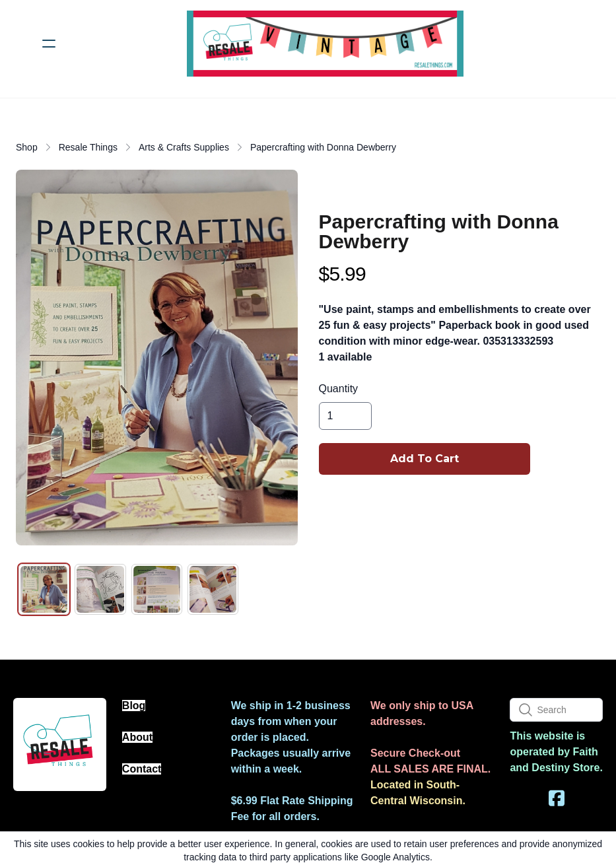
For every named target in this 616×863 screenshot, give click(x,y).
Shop (27, 147)
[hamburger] (49, 44)
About (137, 737)
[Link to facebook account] (557, 798)
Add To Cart (425, 459)
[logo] (325, 44)
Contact (142, 769)
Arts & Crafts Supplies (184, 147)
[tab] (44, 589)
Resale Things (88, 147)
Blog (134, 706)
